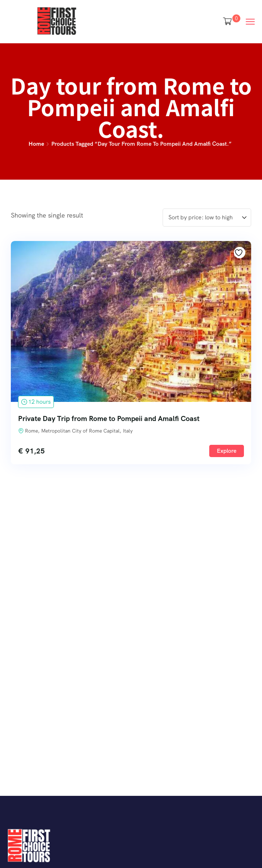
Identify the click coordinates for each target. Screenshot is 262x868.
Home (36, 144)
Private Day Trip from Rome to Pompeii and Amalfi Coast (109, 418)
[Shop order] (207, 218)
